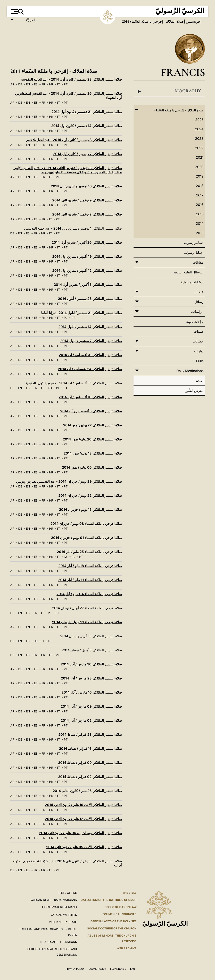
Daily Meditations (190, 371)
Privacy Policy (75, 969)
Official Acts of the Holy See (113, 921)
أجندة (200, 381)
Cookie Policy (97, 969)
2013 (200, 233)
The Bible (129, 893)
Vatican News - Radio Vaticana (54, 900)
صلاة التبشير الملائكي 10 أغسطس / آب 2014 (90, 397)
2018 (200, 186)
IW (66, 557)
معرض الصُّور (194, 391)
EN (28, 84)
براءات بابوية (195, 321)
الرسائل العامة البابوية (188, 272)
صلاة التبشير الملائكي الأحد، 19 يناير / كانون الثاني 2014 (83, 805)
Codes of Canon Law (121, 907)
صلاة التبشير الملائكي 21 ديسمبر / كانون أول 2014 (87, 112)
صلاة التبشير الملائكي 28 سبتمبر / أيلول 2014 (90, 299)
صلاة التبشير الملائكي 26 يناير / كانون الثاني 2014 (87, 791)
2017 (200, 195)
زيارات (199, 351)
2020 (199, 167)
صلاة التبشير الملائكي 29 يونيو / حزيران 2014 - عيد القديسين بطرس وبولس (69, 481)
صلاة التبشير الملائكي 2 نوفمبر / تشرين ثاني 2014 (87, 214)
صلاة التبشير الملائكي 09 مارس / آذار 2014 (91, 706)
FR (43, 84)
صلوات (199, 331)
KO (50, 388)
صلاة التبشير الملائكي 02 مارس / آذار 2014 (91, 720)
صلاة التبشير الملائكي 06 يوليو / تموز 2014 (92, 467)
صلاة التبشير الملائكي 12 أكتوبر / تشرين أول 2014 (87, 270)
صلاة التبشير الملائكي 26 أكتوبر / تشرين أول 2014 (87, 242)
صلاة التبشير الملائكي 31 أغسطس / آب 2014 (90, 355)
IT (58, 84)
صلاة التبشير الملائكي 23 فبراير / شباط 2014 (90, 734)
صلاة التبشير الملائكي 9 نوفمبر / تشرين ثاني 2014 (87, 200)
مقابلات (198, 262)
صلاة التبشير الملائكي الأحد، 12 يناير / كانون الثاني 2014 (83, 819)
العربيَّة (26, 22)
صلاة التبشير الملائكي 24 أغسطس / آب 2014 (90, 369)
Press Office (67, 893)
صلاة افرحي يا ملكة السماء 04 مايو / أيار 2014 (89, 594)
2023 (199, 139)
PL (66, 318)
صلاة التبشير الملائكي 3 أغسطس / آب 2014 (91, 411)
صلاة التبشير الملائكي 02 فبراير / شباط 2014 (90, 777)
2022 (199, 148)
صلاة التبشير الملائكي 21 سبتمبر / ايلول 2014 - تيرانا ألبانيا (82, 313)
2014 (200, 223)
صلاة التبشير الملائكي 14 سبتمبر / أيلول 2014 (90, 327)
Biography (169, 91)
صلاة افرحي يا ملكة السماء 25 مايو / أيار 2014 (89, 552)
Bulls (200, 361)
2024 (199, 129)
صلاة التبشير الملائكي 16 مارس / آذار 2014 (92, 692)
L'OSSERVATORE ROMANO (60, 907)
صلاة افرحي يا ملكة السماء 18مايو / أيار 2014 (90, 566)
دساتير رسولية (193, 243)
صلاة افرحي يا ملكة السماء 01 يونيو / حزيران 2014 (87, 538)
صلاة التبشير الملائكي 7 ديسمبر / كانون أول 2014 (88, 154)
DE (20, 84)
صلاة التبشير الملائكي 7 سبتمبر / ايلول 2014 (91, 341)
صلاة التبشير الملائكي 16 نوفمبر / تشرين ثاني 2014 (86, 186)
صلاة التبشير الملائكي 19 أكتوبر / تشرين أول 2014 (87, 256)
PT (66, 84)
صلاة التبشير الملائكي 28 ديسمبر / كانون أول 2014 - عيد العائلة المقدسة (71, 79)
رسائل (199, 302)
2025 (199, 120)
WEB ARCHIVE (127, 948)
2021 (200, 157)
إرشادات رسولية (192, 282)
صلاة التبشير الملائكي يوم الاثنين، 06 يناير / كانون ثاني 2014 (81, 833)
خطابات (198, 341)
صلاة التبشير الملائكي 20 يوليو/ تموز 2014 (92, 439)
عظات (199, 292)
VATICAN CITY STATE (63, 922)
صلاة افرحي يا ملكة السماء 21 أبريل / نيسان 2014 (87, 622)
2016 (200, 205)
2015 (200, 214)
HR (51, 84)
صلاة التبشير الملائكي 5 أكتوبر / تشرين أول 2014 (88, 285)
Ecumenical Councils (119, 914)
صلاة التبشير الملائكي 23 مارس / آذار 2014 (91, 678)
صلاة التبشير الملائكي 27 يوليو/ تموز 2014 (93, 425)
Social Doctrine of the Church (112, 928)
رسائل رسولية (194, 252)
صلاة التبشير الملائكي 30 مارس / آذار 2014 (91, 664)
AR (12, 84)
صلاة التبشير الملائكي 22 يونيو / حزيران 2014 (90, 495)
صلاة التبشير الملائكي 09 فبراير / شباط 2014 (90, 763)
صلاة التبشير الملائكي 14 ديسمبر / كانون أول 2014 (87, 126)
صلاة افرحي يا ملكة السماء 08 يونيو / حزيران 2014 (86, 524)
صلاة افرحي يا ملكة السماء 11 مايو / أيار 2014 (90, 580)
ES (36, 84)
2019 (200, 176)
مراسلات (197, 312)
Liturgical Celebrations (58, 942)
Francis (183, 72)
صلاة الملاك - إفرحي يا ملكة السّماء (156, 21)
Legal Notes (118, 969)
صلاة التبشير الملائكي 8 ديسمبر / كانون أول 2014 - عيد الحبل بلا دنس (74, 140)
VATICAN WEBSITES (64, 915)
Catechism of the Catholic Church (109, 900)
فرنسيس (193, 21)
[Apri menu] (14, 12)
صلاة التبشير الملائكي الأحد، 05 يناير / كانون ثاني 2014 (84, 847)
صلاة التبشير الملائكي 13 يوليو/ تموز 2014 (93, 453)
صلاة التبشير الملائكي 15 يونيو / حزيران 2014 (90, 510)
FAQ (132, 969)
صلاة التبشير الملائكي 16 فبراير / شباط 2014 (90, 749)
